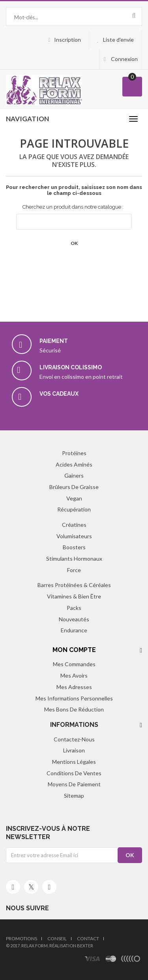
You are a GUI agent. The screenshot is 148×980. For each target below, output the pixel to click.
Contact (88, 938)
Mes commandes (74, 664)
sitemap (74, 796)
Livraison (74, 750)
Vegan (74, 498)
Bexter (85, 946)
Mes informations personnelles (74, 698)
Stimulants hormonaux (74, 559)
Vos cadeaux (59, 394)
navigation (27, 119)
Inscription (67, 40)
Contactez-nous (74, 739)
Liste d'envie (118, 40)
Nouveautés (74, 619)
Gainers (74, 475)
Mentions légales (74, 762)
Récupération (74, 509)
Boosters (74, 547)
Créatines (74, 525)
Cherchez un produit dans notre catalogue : (73, 207)
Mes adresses (74, 687)
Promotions (22, 938)
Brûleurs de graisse (74, 487)
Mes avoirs (74, 675)
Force (74, 570)
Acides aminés (74, 464)
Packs (74, 608)
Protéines (74, 453)
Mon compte (74, 650)
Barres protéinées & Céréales (74, 585)
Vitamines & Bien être (74, 596)
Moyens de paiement (74, 784)
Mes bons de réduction (74, 709)
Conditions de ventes (74, 773)
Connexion (124, 59)
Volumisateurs (74, 536)
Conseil (57, 938)
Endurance (74, 630)
